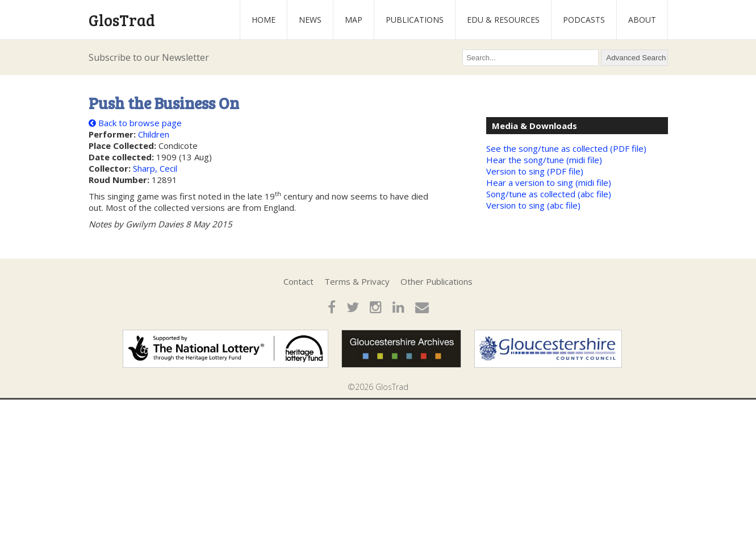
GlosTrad (122, 20)
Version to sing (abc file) (533, 205)
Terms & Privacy (357, 281)
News (310, 20)
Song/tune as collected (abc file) (549, 194)
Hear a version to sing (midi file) (549, 182)
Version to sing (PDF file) (535, 171)
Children (154, 134)
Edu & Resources (503, 20)
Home (264, 20)
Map (354, 20)
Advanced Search (636, 58)
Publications (415, 20)
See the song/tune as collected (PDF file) (566, 148)
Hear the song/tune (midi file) (544, 160)
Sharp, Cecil (155, 168)
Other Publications (437, 281)
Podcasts (584, 20)
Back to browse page (135, 123)
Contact (298, 281)
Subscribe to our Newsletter (149, 57)
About (642, 20)
